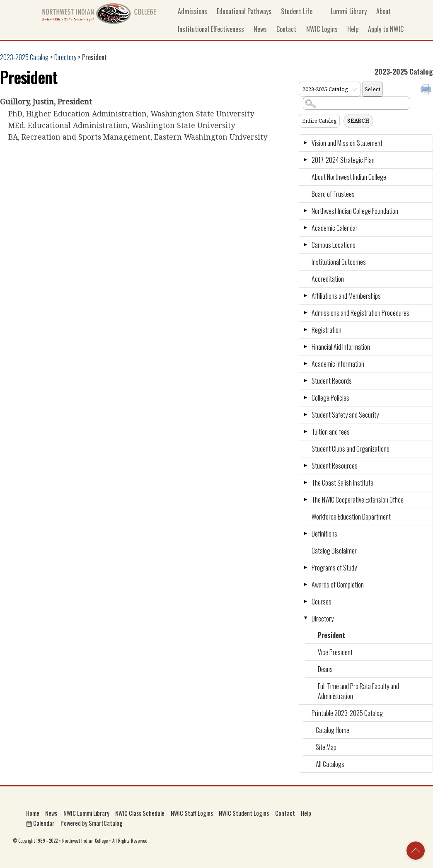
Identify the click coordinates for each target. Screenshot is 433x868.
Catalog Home (333, 730)
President (331, 635)
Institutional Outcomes (339, 262)
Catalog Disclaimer (334, 551)
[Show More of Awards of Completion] (305, 585)
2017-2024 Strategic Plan (343, 160)
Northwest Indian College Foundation (355, 211)
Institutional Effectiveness (211, 29)
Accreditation (328, 279)
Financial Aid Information (341, 347)
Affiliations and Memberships (346, 296)
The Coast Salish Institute (342, 483)
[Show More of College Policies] (305, 398)
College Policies (330, 398)
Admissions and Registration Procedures (360, 313)
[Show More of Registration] (305, 330)
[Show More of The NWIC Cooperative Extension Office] (305, 500)
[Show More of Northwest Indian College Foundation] (305, 211)
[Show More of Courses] (305, 602)
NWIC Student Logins (244, 813)
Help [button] (353, 29)
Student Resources (335, 466)
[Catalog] (330, 89)
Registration (327, 330)
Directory (65, 57)
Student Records (332, 381)
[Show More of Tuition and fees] (305, 432)
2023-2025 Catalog (24, 57)
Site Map (326, 747)
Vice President (335, 652)
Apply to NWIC (386, 29)
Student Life (297, 11)
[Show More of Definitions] (305, 534)
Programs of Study (334, 568)
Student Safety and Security (345, 415)
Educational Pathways (244, 11)
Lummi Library (345, 11)
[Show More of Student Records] (305, 381)
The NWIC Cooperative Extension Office (358, 500)
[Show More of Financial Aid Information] (305, 347)
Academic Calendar (335, 228)
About (383, 11)
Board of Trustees (333, 194)
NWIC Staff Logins (192, 813)
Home (33, 813)
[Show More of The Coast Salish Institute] (305, 483)
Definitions (324, 534)
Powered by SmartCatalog (92, 823)
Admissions (192, 11)
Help (306, 813)
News (260, 29)
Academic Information (338, 364)
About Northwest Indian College (349, 177)
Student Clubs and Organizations (351, 449)
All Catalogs (330, 764)
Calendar (40, 823)
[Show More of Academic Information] (305, 364)
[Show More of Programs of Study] (305, 568)
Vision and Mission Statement (347, 143)
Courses (322, 602)
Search (358, 121)
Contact (286, 29)
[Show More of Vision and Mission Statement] (305, 143)
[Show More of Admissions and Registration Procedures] (305, 313)
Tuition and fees (331, 432)
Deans (325, 669)
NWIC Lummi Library (86, 813)
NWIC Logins (322, 29)
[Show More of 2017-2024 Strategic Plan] (305, 160)
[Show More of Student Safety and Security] (305, 415)
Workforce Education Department (351, 517)
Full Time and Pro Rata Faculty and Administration (358, 691)
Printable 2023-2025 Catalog (347, 713)
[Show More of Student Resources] (305, 466)
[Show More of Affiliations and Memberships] (305, 296)
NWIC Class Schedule (140, 813)
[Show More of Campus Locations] (305, 245)
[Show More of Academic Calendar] (305, 228)
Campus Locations (334, 245)
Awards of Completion (338, 585)
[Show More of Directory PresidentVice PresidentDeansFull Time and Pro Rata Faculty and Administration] (305, 619)
